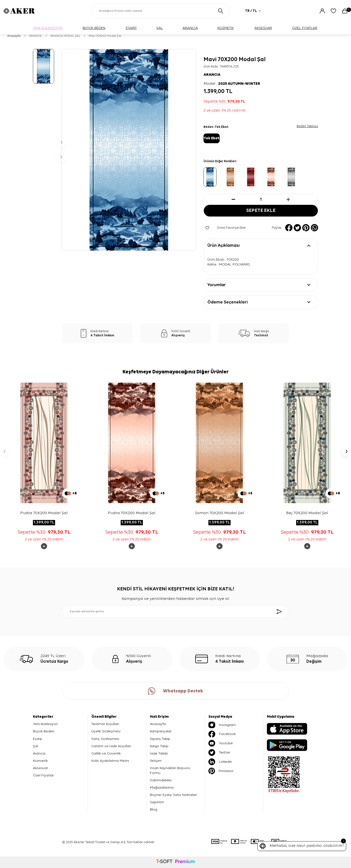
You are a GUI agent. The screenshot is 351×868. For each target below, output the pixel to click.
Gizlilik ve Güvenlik (106, 753)
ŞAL (160, 28)
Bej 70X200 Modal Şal (307, 513)
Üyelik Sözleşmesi (106, 731)
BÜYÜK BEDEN (94, 28)
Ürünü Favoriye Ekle (225, 228)
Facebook (222, 734)
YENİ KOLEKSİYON (48, 28)
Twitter (219, 753)
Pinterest (221, 771)
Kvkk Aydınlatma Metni (110, 761)
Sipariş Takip (160, 739)
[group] (129, 150)
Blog (154, 810)
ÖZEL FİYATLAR (305, 28)
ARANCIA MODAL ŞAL (65, 36)
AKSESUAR (263, 28)
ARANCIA (190, 28)
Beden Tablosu (307, 126)
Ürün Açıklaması (224, 246)
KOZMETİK (226, 28)
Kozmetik (40, 761)
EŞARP (131, 28)
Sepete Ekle (261, 211)
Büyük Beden (44, 731)
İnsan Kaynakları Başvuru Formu (170, 770)
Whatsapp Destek (175, 691)
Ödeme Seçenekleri (228, 302)
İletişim (156, 761)
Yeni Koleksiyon (45, 724)
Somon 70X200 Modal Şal (219, 513)
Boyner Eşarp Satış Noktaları (173, 795)
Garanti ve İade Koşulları (111, 746)
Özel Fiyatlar (43, 775)
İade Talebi (159, 753)
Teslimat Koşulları (105, 724)
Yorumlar (217, 285)
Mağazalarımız (162, 788)
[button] (61, 142)
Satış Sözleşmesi (105, 739)
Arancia (39, 753)
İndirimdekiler (161, 780)
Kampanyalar (161, 731)
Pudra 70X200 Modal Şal (44, 513)
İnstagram (222, 725)
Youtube (221, 744)
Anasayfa (14, 36)
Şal (35, 746)
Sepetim (157, 802)
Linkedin (220, 762)
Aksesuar (40, 768)
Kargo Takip (159, 746)
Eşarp (38, 739)
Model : (232, 84)
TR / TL (253, 11)
